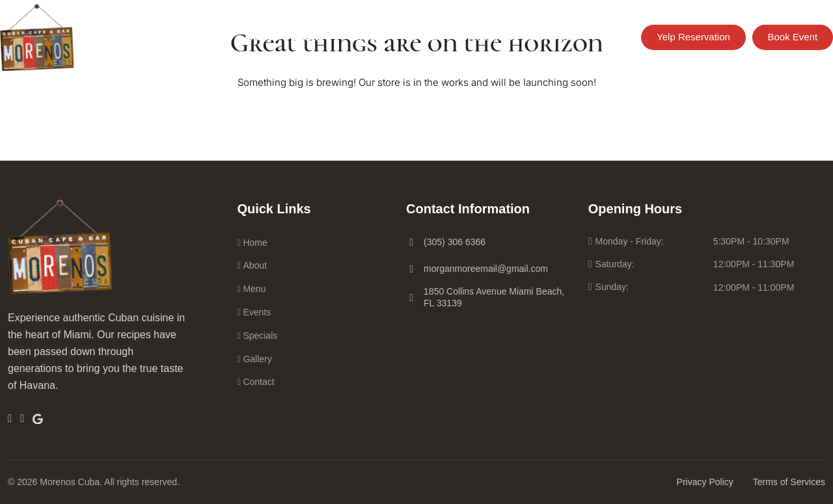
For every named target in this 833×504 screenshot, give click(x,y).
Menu (260, 37)
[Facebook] (10, 418)
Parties (422, 37)
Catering (487, 37)
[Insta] (22, 418)
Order (366, 37)
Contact (554, 37)
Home (214, 37)
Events (312, 37)
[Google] (38, 418)
